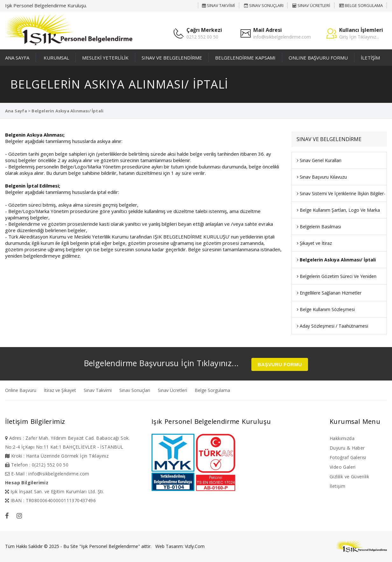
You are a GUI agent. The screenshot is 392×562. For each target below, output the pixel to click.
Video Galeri (343, 467)
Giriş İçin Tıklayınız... (359, 37)
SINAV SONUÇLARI (264, 5)
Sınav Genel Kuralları (319, 160)
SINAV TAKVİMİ (219, 5)
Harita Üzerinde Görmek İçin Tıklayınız (67, 456)
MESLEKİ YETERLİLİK (105, 58)
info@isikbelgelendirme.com (282, 37)
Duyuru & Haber (347, 448)
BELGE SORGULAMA (361, 5)
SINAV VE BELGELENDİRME (172, 58)
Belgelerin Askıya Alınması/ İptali (336, 260)
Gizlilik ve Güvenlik (349, 477)
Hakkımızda (342, 438)
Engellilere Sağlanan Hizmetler (329, 293)
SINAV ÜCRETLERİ (311, 5)
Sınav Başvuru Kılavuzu (322, 177)
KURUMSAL (56, 58)
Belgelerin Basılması (319, 227)
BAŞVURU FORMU (280, 364)
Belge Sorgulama (212, 390)
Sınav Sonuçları (135, 390)
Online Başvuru (21, 390)
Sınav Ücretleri (172, 390)
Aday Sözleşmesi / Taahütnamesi (332, 326)
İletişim (337, 486)
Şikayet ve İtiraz (314, 243)
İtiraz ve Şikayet (60, 390)
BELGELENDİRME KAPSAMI (245, 58)
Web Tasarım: (169, 546)
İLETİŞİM (370, 58)
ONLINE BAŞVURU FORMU (318, 58)
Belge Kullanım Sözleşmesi (326, 309)
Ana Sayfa (16, 111)
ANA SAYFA (17, 58)
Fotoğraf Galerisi (348, 457)
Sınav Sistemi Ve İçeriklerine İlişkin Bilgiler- (341, 193)
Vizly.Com (195, 546)
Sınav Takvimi (98, 390)
